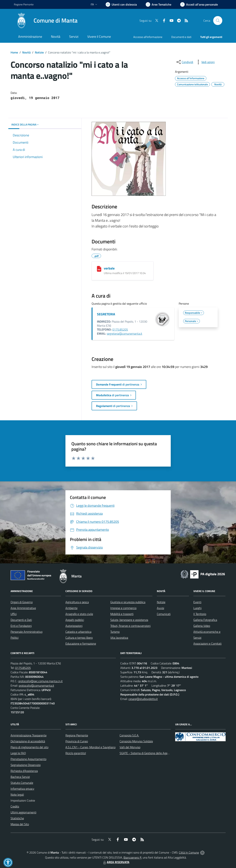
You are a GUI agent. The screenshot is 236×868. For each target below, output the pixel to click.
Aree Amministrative (23, 608)
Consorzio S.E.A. (129, 735)
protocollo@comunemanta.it (36, 686)
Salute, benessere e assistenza (129, 620)
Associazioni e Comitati (207, 644)
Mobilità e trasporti (122, 614)
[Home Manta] (46, 21)
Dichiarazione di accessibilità (28, 741)
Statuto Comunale (22, 783)
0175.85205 (120, 329)
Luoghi (197, 608)
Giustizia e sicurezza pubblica (128, 602)
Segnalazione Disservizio (26, 765)
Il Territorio (200, 614)
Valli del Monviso (130, 747)
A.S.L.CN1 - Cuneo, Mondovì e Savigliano (90, 747)
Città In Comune (189, 852)
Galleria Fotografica (205, 620)
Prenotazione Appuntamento (28, 759)
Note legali (17, 795)
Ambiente (71, 608)
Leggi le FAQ (18, 753)
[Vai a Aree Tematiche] (159, 4)
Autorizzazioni (74, 626)
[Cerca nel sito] (218, 21)
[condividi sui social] (184, 62)
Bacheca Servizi (20, 777)
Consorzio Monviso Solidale (136, 741)
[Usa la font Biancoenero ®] (121, 4)
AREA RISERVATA (116, 862)
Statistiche (17, 818)
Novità (26, 52)
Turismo (115, 632)
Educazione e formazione (81, 644)
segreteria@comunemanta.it (124, 334)
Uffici (14, 614)
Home (14, 52)
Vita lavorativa (119, 638)
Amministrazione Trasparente (29, 735)
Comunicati (164, 614)
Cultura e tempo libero (79, 638)
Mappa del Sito (20, 824)
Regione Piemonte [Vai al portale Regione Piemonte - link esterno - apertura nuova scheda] (24, 4)
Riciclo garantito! (76, 753)
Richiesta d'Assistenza (24, 771)
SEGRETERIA (106, 314)
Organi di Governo (22, 602)
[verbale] (99, 269)
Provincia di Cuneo (77, 741)
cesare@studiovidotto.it (143, 699)
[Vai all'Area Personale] (199, 4)
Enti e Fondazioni (21, 626)
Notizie (39, 52)
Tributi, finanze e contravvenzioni (130, 626)
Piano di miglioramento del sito (29, 747)
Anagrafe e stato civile (79, 614)
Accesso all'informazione (148, 37)
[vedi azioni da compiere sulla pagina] (205, 62)
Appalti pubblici (75, 620)
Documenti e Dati (21, 620)
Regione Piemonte (77, 735)
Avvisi (160, 608)
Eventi (197, 602)
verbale (109, 268)
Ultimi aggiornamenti (23, 812)
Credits (15, 806)
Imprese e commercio (123, 608)
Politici (15, 638)
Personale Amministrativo (27, 632)
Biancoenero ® (132, 857)
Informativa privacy (22, 789)
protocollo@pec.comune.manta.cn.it (41, 681)
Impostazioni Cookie (23, 800)
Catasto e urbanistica (78, 632)
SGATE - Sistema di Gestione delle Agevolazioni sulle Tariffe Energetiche (164, 753)
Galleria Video (202, 626)
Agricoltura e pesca (77, 602)
